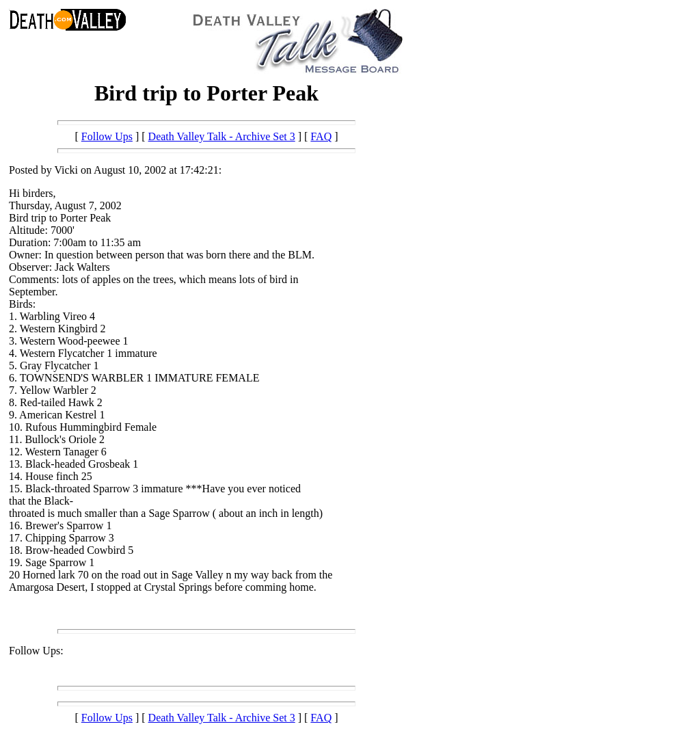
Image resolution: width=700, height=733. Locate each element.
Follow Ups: (36, 651)
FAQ (321, 136)
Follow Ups (107, 136)
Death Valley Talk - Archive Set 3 (222, 136)
